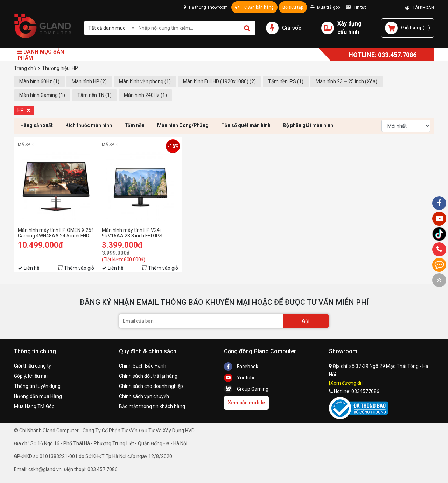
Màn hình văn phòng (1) (145, 81)
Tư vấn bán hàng (254, 7)
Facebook (241, 367)
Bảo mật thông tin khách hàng (152, 406)
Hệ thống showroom (206, 7)
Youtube (240, 378)
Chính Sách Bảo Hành (143, 366)
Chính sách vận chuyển (144, 396)
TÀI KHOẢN (420, 8)
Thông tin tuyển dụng (37, 386)
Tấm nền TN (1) (94, 95)
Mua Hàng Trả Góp (34, 406)
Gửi (306, 321)
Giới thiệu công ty (33, 366)
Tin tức (356, 7)
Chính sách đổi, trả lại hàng (148, 376)
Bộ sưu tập (293, 7)
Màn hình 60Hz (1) (39, 81)
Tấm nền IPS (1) (286, 81)
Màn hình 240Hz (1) (145, 95)
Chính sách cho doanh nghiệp (151, 386)
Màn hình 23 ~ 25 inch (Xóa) (346, 81)
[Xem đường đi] (346, 383)
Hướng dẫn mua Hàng (38, 396)
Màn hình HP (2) (89, 81)
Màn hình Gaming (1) (42, 95)
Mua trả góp (325, 7)
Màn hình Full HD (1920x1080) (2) (219, 81)
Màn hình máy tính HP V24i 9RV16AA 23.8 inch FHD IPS (132, 233)
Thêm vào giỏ (79, 268)
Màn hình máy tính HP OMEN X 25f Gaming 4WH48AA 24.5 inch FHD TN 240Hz (56, 233)
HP (24, 110)
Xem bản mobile (246, 403)
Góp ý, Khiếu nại (31, 376)
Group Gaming (246, 389)
